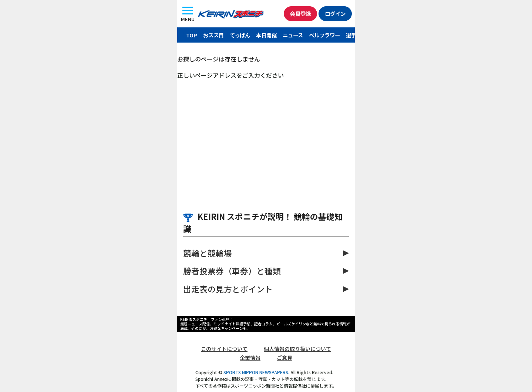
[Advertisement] (266, 135)
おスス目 (213, 35)
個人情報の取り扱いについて (297, 349)
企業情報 (250, 358)
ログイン (335, 14)
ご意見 (284, 358)
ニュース (293, 35)
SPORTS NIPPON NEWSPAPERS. (256, 372)
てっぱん (240, 35)
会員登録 (300, 14)
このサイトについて (224, 349)
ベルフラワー (324, 35)
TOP (192, 35)
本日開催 (266, 35)
